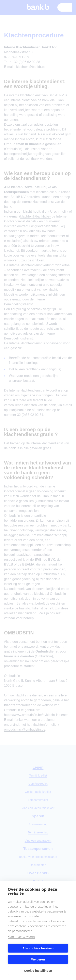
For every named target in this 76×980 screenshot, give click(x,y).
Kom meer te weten (21, 936)
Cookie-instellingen (38, 971)
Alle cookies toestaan (38, 948)
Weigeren (38, 959)
